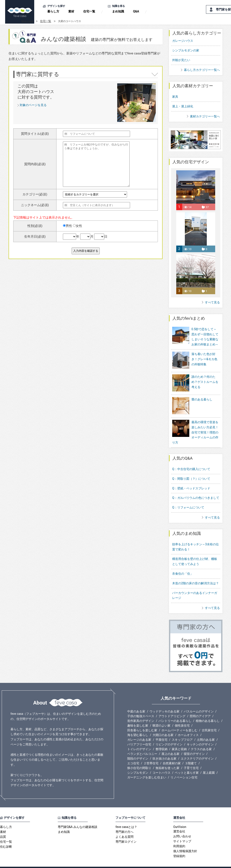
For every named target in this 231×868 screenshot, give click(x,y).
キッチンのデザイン (200, 736)
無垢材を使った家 (167, 759)
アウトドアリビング (172, 707)
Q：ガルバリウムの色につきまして (196, 489)
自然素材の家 (172, 754)
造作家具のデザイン (141, 712)
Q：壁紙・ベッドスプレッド (191, 480)
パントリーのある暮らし (175, 712)
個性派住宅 (182, 717)
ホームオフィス (188, 726)
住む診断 (6, 838)
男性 (67, 226)
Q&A (136, 11)
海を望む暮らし (138, 726)
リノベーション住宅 (184, 769)
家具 (175, 97)
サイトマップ (182, 832)
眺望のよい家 (161, 717)
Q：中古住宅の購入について (191, 460)
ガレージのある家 (139, 731)
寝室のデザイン (194, 745)
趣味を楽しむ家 (138, 717)
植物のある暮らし (208, 712)
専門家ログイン (126, 833)
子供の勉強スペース (141, 707)
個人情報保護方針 (185, 842)
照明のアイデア (200, 707)
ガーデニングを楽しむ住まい (147, 769)
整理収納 (161, 740)
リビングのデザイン (169, 736)
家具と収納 (179, 740)
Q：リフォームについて (188, 499)
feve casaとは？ (126, 818)
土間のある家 (206, 731)
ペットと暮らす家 (187, 764)
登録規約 (179, 847)
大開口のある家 (163, 726)
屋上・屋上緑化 (183, 106)
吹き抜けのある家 (164, 750)
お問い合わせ (182, 828)
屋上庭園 (209, 764)
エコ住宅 (133, 754)
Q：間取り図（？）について (191, 470)
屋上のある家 (170, 745)
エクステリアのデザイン (197, 750)
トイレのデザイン (139, 740)
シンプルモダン (138, 764)
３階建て (191, 754)
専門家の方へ (124, 823)
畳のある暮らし (202, 394)
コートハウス (161, 764)
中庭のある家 (136, 703)
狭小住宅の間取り (139, 759)
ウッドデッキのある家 (164, 703)
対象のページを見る (33, 105)
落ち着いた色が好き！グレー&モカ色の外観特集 (204, 359)
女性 (78, 226)
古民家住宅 (209, 721)
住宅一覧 (89, 11)
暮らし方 (53, 11)
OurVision (180, 818)
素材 (71, 11)
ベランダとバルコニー (142, 745)
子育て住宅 (191, 759)
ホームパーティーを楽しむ (179, 721)
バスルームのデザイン (199, 703)
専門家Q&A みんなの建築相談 (78, 818)
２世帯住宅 (151, 754)
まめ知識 (118, 11)
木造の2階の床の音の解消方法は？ (195, 574)
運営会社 (179, 823)
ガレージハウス (183, 41)
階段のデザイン (138, 750)
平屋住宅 (161, 731)
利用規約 (179, 837)
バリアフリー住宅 (139, 736)
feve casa (27, 21)
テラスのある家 (201, 740)
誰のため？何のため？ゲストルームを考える (205, 379)
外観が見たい (181, 60)
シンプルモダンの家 (186, 50)
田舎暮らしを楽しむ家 (142, 721)
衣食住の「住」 (183, 565)
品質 (3, 828)
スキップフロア (182, 731)
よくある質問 (124, 828)
